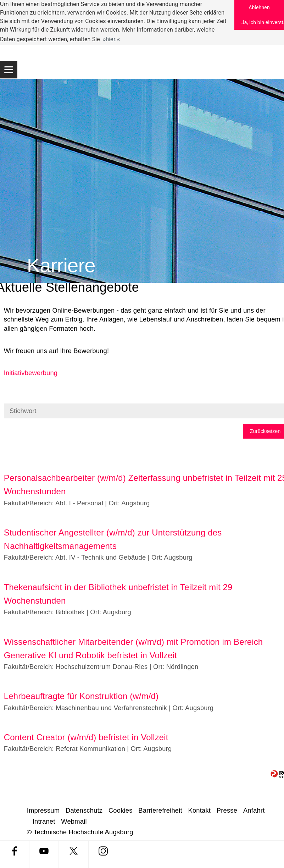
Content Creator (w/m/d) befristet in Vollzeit (86, 737)
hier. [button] (111, 39)
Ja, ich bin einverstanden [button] (263, 22)
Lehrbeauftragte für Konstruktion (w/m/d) (81, 696)
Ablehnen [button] (259, 7)
